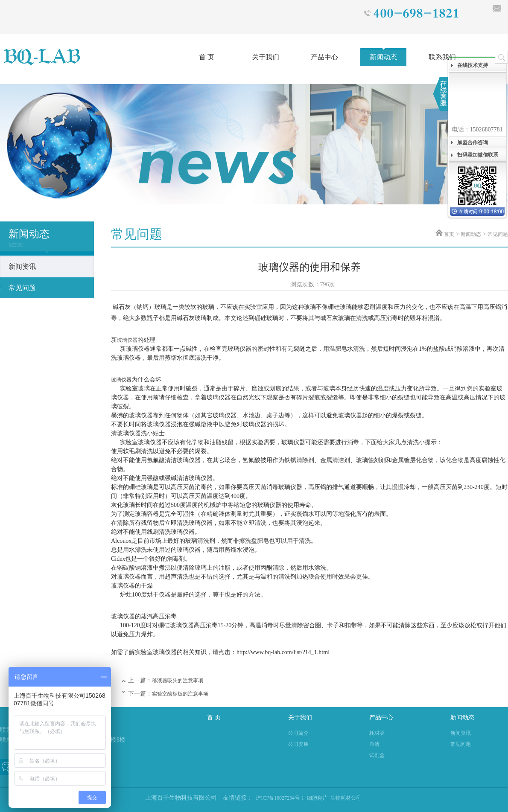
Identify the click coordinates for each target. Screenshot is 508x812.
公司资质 (298, 744)
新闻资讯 (461, 733)
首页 (449, 234)
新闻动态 (383, 57)
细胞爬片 (317, 798)
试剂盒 (377, 755)
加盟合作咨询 (473, 143)
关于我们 (266, 57)
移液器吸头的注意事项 (178, 681)
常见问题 (498, 234)
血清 (374, 744)
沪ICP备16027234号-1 (280, 798)
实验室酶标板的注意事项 (180, 694)
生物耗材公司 (346, 798)
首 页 (207, 57)
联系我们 (442, 57)
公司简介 (298, 733)
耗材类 (377, 733)
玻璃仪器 (127, 340)
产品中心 (324, 57)
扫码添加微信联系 (478, 155)
